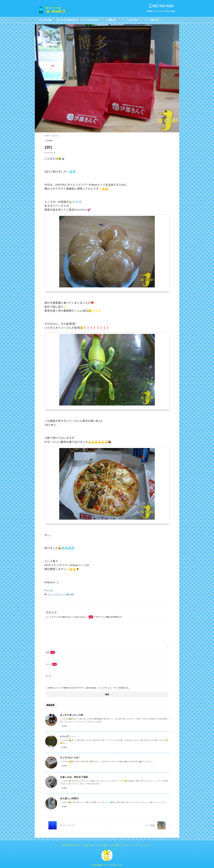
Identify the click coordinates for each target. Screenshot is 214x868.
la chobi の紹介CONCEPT (46, 21)
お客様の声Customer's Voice (111, 21)
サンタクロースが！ (70, 757)
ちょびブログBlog (133, 21)
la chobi (50, 590)
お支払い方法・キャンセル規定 (95, 844)
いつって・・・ (68, 735)
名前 (51, 651)
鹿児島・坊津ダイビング (72, 844)
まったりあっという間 (71, 714)
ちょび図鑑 (114, 844)
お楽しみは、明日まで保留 (73, 776)
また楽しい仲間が (69, 798)
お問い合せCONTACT (155, 21)
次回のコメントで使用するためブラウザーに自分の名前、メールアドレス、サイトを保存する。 (89, 687)
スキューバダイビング (56, 594)
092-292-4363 (161, 6)
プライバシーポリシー (143, 844)
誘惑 (72, 594)
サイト (49, 675)
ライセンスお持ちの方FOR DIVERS (89, 21)
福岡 (68, 594)
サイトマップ (127, 844)
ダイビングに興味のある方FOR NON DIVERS (67, 21)
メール (52, 663)
